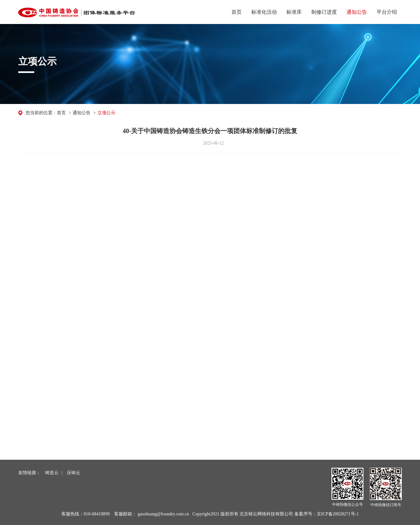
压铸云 (74, 473)
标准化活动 (264, 12)
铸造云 (52, 473)
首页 (237, 12)
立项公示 (106, 113)
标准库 (294, 12)
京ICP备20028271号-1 (338, 514)
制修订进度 (324, 12)
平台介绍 (387, 12)
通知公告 (357, 12)
